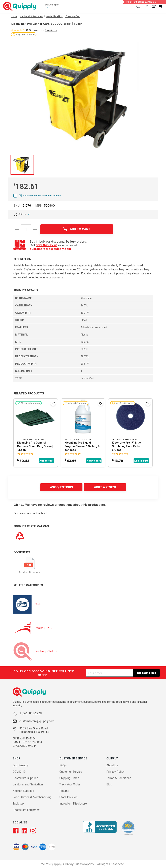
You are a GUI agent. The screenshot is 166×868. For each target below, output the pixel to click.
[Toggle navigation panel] (161, 7)
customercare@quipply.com (50, 249)
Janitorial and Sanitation (28, 784)
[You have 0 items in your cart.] (154, 7)
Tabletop (18, 804)
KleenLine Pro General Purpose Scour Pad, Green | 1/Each (35, 446)
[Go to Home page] (14, 16)
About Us (112, 765)
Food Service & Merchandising (32, 797)
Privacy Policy (115, 772)
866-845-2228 (46, 245)
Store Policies (69, 797)
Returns (64, 791)
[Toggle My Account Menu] (147, 7)
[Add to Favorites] (53, 403)
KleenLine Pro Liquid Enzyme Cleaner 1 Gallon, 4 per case (82, 446)
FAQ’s (63, 765)
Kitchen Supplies (23, 791)
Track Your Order (70, 784)
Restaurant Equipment (27, 810)
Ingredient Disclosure (73, 804)
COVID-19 (19, 772)
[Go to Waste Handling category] (54, 16)
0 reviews (51, 30)
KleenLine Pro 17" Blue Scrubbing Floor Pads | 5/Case (127, 446)
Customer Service (71, 772)
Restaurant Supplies (25, 778)
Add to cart (46, 461)
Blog (109, 784)
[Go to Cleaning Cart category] (73, 16)
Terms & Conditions (119, 778)
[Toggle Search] (138, 7)
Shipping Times (69, 778)
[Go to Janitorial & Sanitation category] (32, 16)
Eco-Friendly (21, 765)
